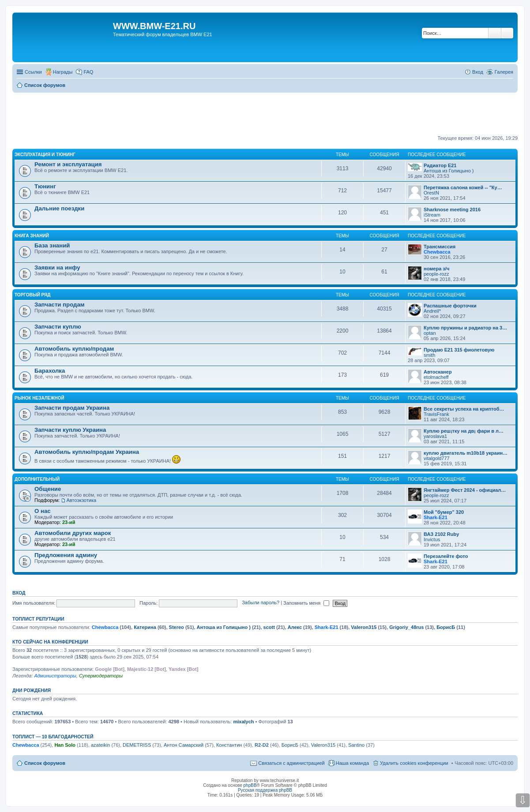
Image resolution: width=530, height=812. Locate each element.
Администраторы (55, 676)
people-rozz (436, 274)
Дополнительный (37, 479)
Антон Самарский (184, 745)
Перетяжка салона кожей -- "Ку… (463, 187)
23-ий (69, 522)
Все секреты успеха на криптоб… (464, 409)
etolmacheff (436, 377)
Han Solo (65, 745)
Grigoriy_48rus (406, 627)
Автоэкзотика (81, 500)
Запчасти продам (59, 305)
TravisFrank (436, 414)
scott (269, 627)
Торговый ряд (32, 295)
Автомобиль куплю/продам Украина (87, 452)
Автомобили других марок (73, 533)
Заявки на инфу (57, 268)
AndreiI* (432, 311)
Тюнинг (45, 186)
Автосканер (438, 372)
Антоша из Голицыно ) (449, 171)
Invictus (432, 539)
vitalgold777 (437, 458)
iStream (432, 215)
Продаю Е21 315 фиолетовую (459, 350)
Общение (48, 489)
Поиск (495, 33)
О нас (43, 511)
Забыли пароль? (261, 603)
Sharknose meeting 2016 (452, 210)
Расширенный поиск (507, 33)
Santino (356, 745)
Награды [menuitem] (63, 72)
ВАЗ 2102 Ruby (441, 534)
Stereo (177, 627)
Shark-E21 (436, 517)
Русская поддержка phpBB (265, 790)
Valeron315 (364, 627)
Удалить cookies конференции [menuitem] (414, 763)
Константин (229, 745)
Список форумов (45, 763)
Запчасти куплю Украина (70, 430)
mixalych (243, 722)
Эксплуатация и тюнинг (45, 155)
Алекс (295, 627)
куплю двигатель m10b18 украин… (466, 453)
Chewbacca (437, 252)
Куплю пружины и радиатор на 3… (465, 328)
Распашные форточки (450, 306)
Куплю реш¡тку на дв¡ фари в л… (464, 431)
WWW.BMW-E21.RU (154, 26)
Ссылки (33, 72)
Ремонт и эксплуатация (68, 164)
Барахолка (50, 371)
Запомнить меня (306, 603)
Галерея (504, 72)
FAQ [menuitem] (88, 72)
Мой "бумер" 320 (444, 512)
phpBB (250, 785)
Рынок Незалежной (39, 398)
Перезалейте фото (446, 556)
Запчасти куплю (58, 327)
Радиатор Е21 (440, 165)
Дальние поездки (59, 208)
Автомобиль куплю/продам (74, 349)
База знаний (52, 245)
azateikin (100, 745)
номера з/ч (436, 269)
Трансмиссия (440, 247)
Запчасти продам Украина (72, 408)
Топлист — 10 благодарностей (53, 737)
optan (430, 333)
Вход (19, 593)
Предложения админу (66, 555)
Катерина (145, 627)
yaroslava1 (435, 436)
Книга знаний (32, 236)
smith (429, 355)
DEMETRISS (137, 745)
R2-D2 (262, 745)
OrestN (431, 193)
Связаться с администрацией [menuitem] (291, 763)
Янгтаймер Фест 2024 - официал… (465, 490)
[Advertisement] (265, 114)
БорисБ (446, 627)
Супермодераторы (101, 676)
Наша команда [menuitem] (352, 763)
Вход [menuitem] (478, 72)
